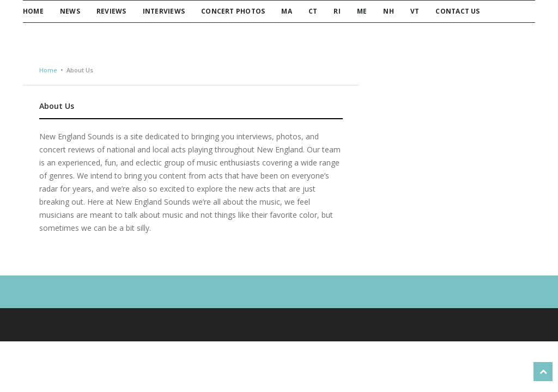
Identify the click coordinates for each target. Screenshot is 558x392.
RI (337, 11)
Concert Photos (233, 11)
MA (286, 11)
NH (388, 11)
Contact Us (457, 11)
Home (33, 11)
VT (415, 11)
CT (313, 11)
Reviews (111, 11)
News (70, 11)
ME (362, 11)
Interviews (164, 11)
